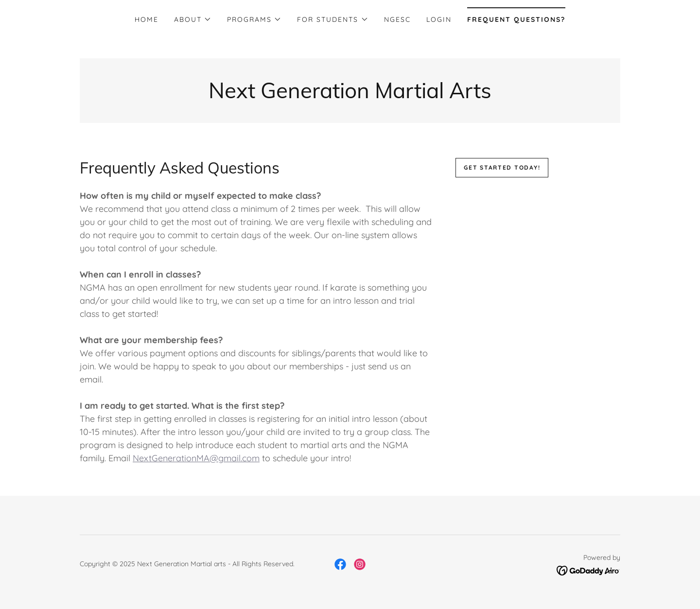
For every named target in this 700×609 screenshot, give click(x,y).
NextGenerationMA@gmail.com (196, 458)
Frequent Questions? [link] (516, 19)
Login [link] (439, 19)
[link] (350, 95)
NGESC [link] (397, 19)
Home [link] (147, 19)
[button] (193, 19)
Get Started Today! (502, 167)
